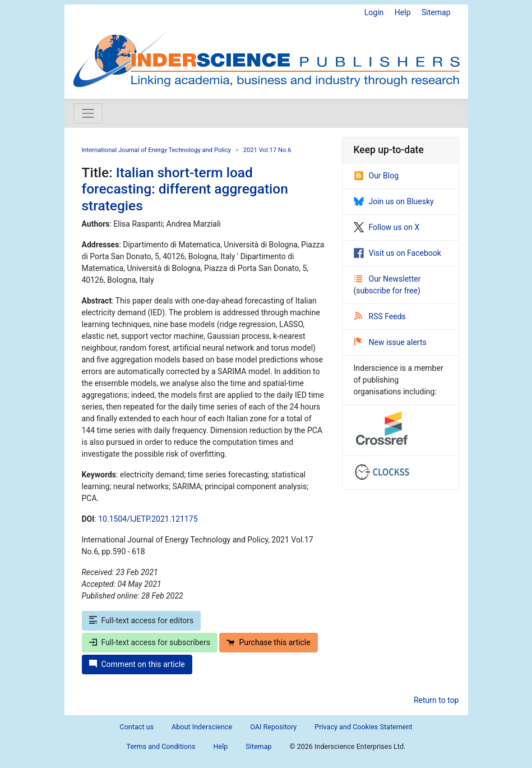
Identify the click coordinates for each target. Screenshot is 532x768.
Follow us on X (387, 227)
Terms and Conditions (161, 746)
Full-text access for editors (142, 620)
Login (374, 12)
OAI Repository (273, 727)
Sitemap (436, 12)
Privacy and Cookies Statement (363, 727)
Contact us (137, 727)
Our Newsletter (388, 279)
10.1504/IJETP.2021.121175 (148, 519)
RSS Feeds (380, 316)
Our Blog (376, 176)
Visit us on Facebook (397, 253)
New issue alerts (390, 342)
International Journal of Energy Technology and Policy (156, 150)
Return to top (436, 700)
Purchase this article (268, 642)
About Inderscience (202, 727)
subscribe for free (387, 291)
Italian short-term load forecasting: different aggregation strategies (185, 189)
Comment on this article (137, 664)
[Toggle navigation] (88, 113)
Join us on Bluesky (394, 201)
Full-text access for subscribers (150, 642)
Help (403, 12)
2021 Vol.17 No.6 (267, 150)
